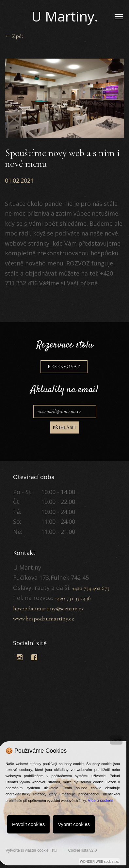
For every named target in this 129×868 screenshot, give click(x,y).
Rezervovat (64, 383)
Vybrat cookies (74, 824)
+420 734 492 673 (91, 588)
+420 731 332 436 (73, 598)
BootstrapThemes (20, 668)
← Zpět (14, 36)
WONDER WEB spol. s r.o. (99, 862)
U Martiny (65, 16)
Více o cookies (101, 801)
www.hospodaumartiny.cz (43, 619)
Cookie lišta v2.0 (82, 850)
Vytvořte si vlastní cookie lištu (31, 850)
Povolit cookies (28, 824)
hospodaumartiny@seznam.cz (48, 608)
